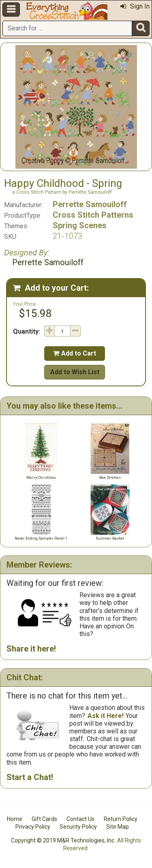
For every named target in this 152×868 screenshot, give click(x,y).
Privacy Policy (33, 827)
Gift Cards (44, 819)
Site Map (118, 827)
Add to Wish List (75, 372)
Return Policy (121, 819)
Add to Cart (75, 353)
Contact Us (80, 819)
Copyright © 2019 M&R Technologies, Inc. (63, 840)
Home (15, 819)
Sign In (135, 6)
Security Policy (78, 827)
